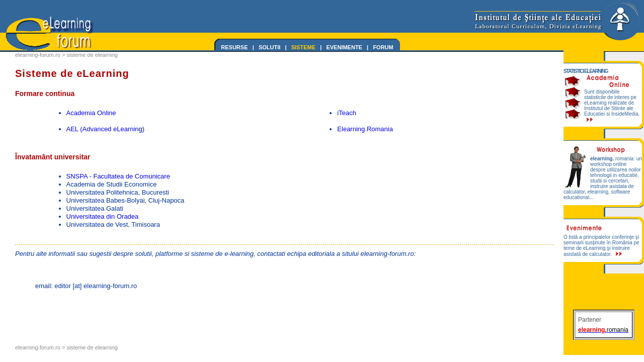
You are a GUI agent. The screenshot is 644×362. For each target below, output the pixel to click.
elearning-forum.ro (38, 55)
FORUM (383, 47)
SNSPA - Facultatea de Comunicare (118, 176)
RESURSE (234, 47)
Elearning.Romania (365, 129)
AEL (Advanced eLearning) (106, 129)
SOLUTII (269, 47)
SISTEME (303, 47)
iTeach (347, 113)
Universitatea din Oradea (103, 216)
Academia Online (91, 113)
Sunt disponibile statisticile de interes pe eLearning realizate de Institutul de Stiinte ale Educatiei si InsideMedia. (612, 105)
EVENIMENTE (344, 47)
